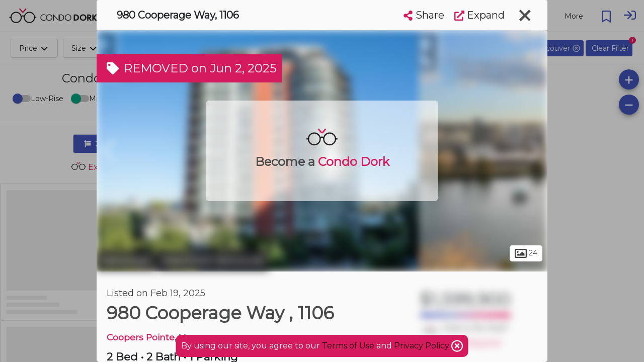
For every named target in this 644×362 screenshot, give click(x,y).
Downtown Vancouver (213, 260)
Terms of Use (348, 346)
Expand (479, 15)
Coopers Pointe (141, 337)
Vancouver (126, 260)
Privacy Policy (423, 346)
